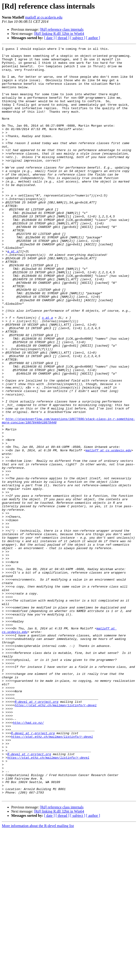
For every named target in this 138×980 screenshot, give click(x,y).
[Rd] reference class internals (62, 29)
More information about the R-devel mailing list (38, 976)
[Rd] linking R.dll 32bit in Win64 (59, 34)
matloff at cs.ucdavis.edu (44, 17)
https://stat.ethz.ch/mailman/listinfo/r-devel (56, 837)
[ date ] (49, 38)
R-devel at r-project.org (37, 833)
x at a (48, 372)
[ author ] (93, 38)
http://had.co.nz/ (28, 858)
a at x (13, 292)
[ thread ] (62, 38)
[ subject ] (78, 38)
